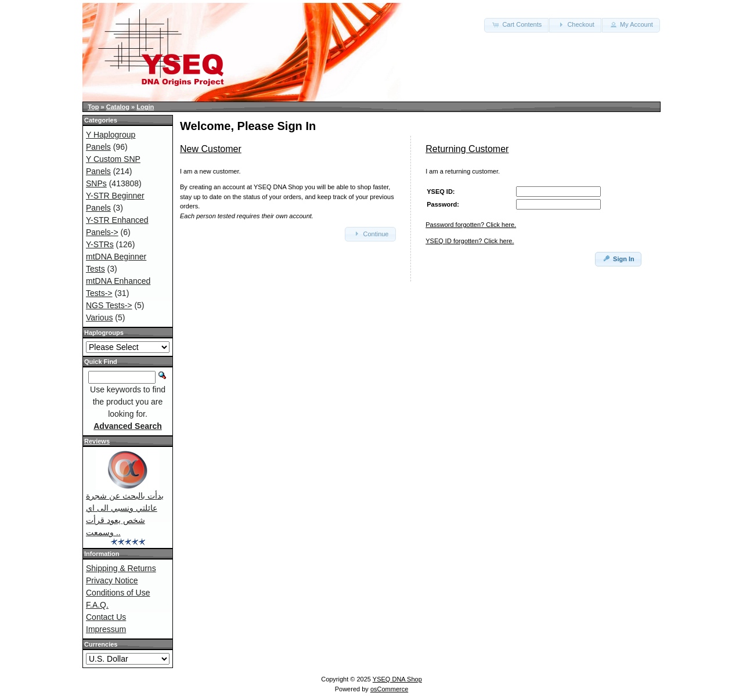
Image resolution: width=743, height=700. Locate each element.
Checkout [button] (575, 24)
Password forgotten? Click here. (471, 225)
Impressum (106, 629)
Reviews (97, 441)
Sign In (618, 258)
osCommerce (389, 689)
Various (99, 317)
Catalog (118, 107)
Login (145, 107)
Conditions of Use (118, 593)
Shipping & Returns (121, 568)
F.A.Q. (97, 605)
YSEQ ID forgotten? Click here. (470, 241)
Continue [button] (370, 233)
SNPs (96, 183)
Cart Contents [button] (516, 24)
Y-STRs (100, 244)
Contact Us (106, 617)
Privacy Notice (112, 580)
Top (93, 107)
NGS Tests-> (109, 305)
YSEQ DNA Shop (397, 679)
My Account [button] (631, 24)
